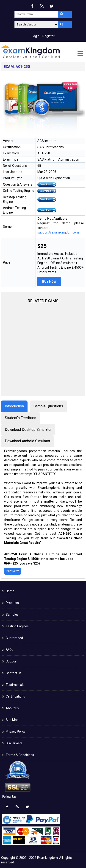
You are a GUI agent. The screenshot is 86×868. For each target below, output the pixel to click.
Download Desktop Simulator (28, 430)
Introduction (14, 406)
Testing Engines (17, 626)
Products (12, 603)
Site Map (12, 720)
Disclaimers (14, 743)
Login (36, 36)
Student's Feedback (21, 418)
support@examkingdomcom (58, 232)
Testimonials (15, 685)
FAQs (10, 650)
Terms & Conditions (20, 755)
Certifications (15, 696)
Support (12, 661)
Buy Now (49, 281)
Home (10, 591)
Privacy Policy (16, 732)
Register (49, 36)
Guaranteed (14, 638)
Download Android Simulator (28, 441)
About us (12, 708)
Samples (12, 615)
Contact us (14, 673)
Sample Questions (48, 406)
